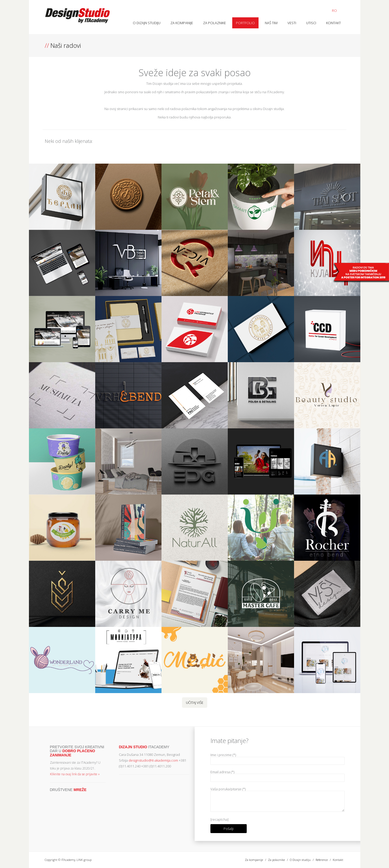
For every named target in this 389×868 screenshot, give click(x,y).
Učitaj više (195, 703)
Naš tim (271, 23)
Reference (322, 860)
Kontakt (334, 23)
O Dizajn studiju (147, 23)
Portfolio (245, 23)
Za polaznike (214, 23)
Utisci (311, 23)
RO (334, 11)
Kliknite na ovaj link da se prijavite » (75, 774)
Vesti (292, 23)
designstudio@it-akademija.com (153, 760)
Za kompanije (182, 23)
